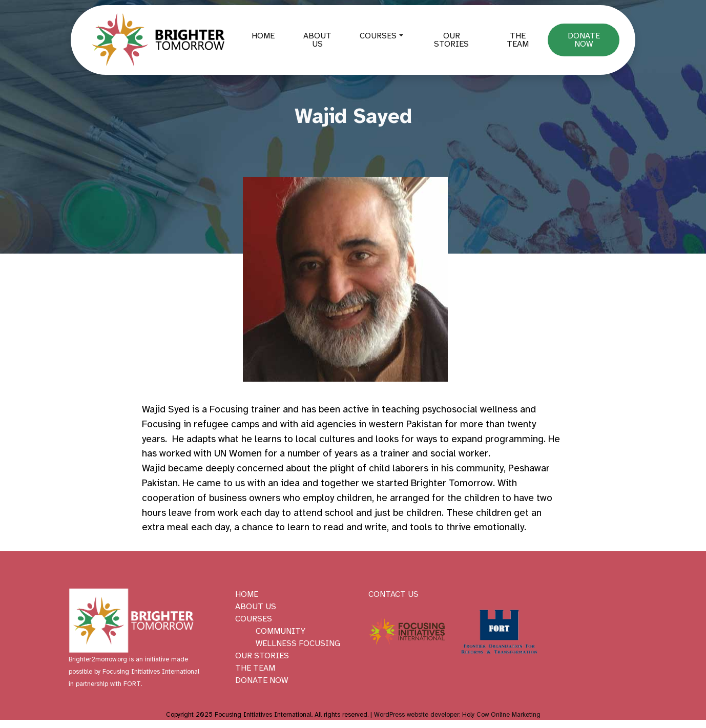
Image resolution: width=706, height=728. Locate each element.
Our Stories (451, 40)
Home (263, 36)
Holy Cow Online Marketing (501, 715)
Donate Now (584, 40)
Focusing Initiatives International (151, 672)
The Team (518, 40)
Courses (378, 36)
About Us (317, 40)
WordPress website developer (417, 715)
